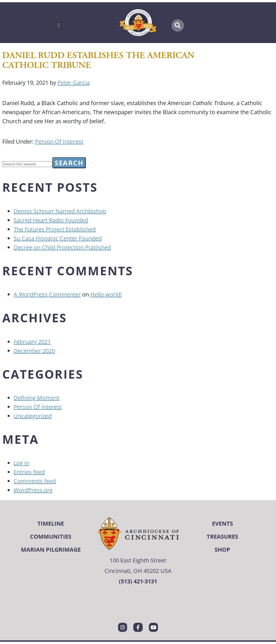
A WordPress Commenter (47, 294)
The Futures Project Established (55, 229)
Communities (51, 537)
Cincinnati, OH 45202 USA (138, 571)
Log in (21, 463)
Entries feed (29, 472)
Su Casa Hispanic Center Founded (58, 238)
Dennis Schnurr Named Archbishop (60, 211)
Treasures (222, 537)
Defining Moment (37, 398)
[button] (58, 26)
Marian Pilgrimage (51, 550)
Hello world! (106, 294)
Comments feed (35, 481)
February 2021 (32, 342)
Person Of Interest (59, 141)
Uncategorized (33, 416)
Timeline (51, 523)
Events (222, 523)
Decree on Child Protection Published (62, 247)
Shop (222, 550)
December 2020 (34, 351)
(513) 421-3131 (138, 581)
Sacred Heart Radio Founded (51, 220)
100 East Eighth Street (138, 560)
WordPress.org (33, 490)
